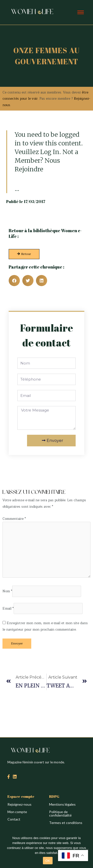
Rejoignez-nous (19, 804)
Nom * (7, 591)
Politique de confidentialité (60, 813)
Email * (8, 608)
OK (48, 861)
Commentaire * (14, 519)
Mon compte (17, 812)
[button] (14, 281)
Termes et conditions (66, 823)
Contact (14, 819)
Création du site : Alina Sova (24, 481)
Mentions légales (62, 804)
